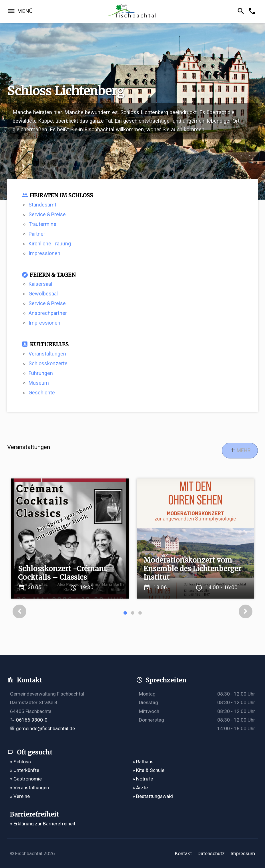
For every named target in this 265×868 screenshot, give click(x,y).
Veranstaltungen (47, 354)
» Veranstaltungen (29, 788)
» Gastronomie (26, 779)
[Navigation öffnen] (20, 11)
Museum (39, 383)
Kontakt (183, 853)
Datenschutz (211, 853)
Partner (37, 234)
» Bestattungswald (153, 796)
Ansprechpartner (48, 313)
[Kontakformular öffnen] (253, 11)
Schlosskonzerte (48, 363)
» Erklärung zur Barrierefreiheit (43, 824)
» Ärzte (140, 788)
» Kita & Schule (149, 770)
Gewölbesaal (43, 294)
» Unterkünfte (25, 770)
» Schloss (20, 762)
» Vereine (20, 796)
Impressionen (44, 253)
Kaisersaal (40, 284)
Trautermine (42, 224)
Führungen (41, 373)
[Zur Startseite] (133, 12)
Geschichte (42, 393)
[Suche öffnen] (242, 11)
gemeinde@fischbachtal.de (45, 728)
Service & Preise (47, 214)
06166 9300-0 (32, 720)
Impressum (243, 853)
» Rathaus (143, 762)
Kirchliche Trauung (50, 244)
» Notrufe (143, 779)
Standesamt (42, 205)
